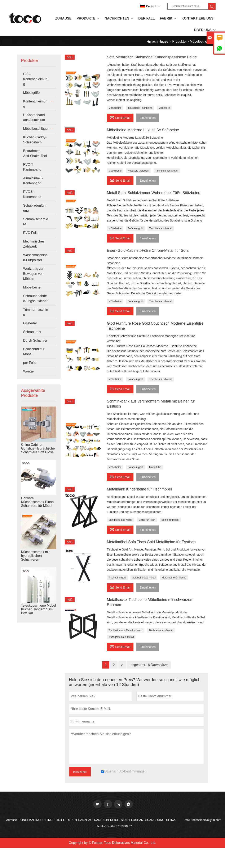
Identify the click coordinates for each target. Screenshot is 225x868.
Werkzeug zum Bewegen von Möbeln (34, 274)
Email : (187, 820)
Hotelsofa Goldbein (138, 171)
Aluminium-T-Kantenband (33, 181)
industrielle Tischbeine (140, 108)
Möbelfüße (155, 467)
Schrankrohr (32, 332)
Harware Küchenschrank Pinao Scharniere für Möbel (37, 502)
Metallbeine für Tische (174, 578)
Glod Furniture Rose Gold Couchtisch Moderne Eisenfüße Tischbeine (155, 326)
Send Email (120, 117)
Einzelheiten (147, 118)
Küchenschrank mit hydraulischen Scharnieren (35, 556)
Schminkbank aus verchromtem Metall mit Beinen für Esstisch (151, 404)
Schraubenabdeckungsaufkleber (36, 298)
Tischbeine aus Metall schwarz (126, 630)
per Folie (30, 363)
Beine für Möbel (170, 520)
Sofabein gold (135, 228)
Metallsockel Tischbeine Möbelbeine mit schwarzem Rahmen (150, 602)
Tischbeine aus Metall (161, 630)
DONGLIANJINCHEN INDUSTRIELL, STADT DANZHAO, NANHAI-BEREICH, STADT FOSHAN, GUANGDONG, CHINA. (97, 820)
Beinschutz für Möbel (34, 352)
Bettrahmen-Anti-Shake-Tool (35, 153)
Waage (28, 371)
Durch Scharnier (35, 340)
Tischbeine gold (117, 578)
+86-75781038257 (120, 826)
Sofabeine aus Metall (144, 578)
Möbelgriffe (32, 93)
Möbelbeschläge (36, 129)
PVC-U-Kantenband (32, 194)
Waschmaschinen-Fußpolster (36, 258)
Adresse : (12, 820)
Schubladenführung (35, 208)
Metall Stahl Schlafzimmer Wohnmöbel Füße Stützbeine (154, 193)
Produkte (179, 41)
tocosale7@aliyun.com (206, 820)
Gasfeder (30, 323)
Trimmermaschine (36, 312)
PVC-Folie (31, 233)
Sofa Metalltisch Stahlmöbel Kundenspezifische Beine (152, 57)
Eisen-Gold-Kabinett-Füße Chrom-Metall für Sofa (148, 250)
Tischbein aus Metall (167, 171)
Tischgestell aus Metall (121, 637)
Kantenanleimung (35, 104)
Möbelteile (164, 108)
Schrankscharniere (36, 222)
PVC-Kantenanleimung (35, 79)
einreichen (80, 772)
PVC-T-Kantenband (32, 167)
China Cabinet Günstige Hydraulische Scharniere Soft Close (38, 448)
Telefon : (102, 826)
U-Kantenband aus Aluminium (34, 117)
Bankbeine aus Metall (121, 520)
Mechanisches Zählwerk (34, 244)
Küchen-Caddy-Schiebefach (35, 140)
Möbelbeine (32, 287)
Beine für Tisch (147, 520)
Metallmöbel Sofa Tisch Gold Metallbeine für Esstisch (151, 542)
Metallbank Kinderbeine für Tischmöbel (139, 489)
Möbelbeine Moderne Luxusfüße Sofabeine (143, 130)
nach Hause (158, 41)
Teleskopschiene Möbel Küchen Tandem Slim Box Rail (39, 609)
